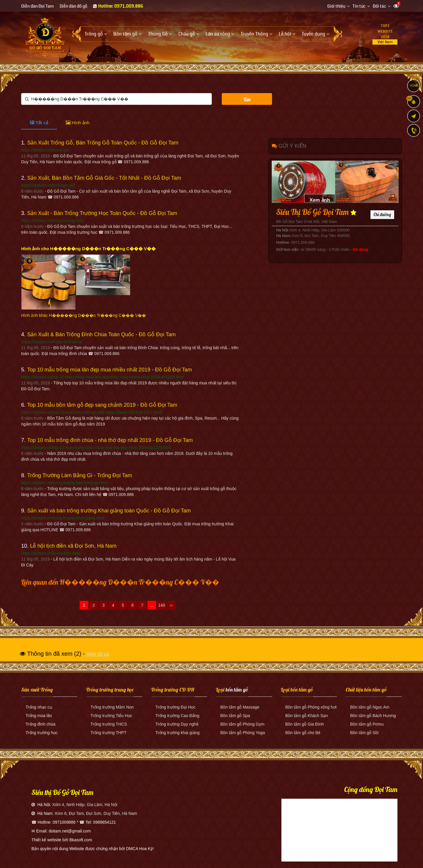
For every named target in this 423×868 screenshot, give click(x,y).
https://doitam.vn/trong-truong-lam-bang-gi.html (64, 483)
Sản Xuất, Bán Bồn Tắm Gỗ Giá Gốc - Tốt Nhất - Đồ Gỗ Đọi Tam (104, 178)
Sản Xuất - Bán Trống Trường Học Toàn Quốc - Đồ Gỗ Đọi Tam (102, 213)
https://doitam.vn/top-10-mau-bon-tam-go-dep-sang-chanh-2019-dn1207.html (91, 412)
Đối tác (380, 6)
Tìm (247, 99)
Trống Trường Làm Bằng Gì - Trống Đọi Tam (79, 475)
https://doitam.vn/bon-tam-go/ (48, 185)
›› (171, 605)
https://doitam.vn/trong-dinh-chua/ (52, 342)
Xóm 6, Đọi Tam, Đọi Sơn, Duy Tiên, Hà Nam (96, 813)
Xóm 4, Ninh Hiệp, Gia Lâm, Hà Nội (85, 805)
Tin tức (359, 6)
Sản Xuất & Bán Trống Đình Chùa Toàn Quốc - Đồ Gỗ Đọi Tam (101, 334)
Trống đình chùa (41, 724)
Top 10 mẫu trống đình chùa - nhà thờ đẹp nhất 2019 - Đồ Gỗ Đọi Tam (110, 440)
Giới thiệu (336, 6)
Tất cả (39, 123)
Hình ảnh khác (84, 315)
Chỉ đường (382, 215)
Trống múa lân (39, 716)
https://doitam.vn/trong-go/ (45, 150)
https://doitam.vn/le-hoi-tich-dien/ (51, 553)
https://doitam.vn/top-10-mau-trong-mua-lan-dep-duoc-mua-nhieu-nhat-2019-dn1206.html (102, 377)
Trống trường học (42, 733)
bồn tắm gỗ (237, 690)
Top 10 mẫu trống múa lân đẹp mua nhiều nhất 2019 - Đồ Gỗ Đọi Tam (109, 370)
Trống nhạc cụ (39, 707)
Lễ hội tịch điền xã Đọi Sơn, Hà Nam (73, 546)
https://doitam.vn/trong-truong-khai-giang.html (63, 518)
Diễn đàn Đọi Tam (37, 6)
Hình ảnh (78, 123)
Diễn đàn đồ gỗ (73, 6)
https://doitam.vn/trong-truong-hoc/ (53, 221)
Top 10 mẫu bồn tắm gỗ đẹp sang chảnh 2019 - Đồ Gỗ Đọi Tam (102, 405)
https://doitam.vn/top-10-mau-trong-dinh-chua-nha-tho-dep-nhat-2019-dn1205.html (96, 448)
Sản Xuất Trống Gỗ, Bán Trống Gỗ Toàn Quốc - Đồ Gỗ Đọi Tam (103, 143)
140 (162, 605)
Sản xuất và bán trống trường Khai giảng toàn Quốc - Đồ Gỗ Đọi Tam (109, 511)
